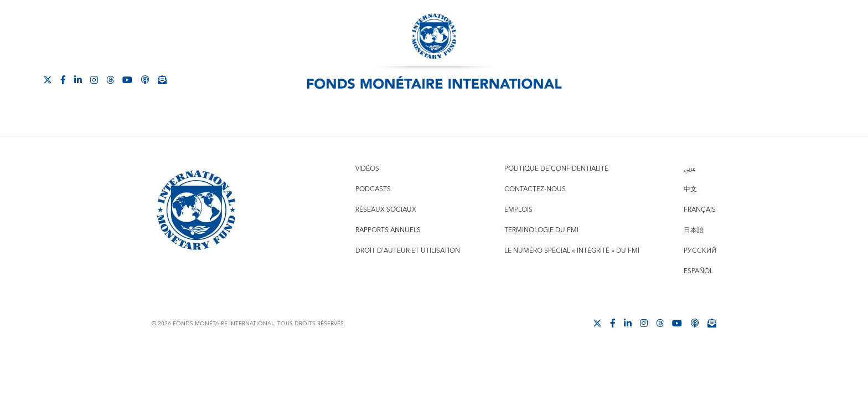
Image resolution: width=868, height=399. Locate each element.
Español (698, 271)
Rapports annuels (388, 230)
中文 (690, 189)
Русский (700, 251)
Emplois (518, 210)
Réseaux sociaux (386, 210)
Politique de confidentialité (556, 169)
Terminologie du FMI (541, 230)
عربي (690, 169)
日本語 (694, 230)
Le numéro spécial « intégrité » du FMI (572, 251)
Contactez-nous (535, 189)
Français (700, 210)
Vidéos (367, 169)
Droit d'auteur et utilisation (408, 251)
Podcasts (373, 189)
